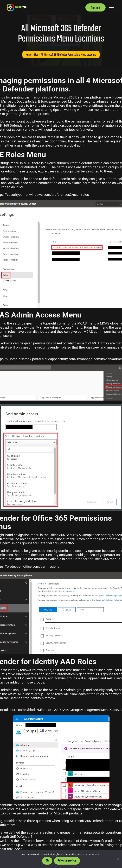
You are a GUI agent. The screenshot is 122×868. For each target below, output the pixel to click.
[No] (118, 859)
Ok (47, 861)
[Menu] (111, 8)
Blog (36, 55)
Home (29, 55)
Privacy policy (67, 861)
